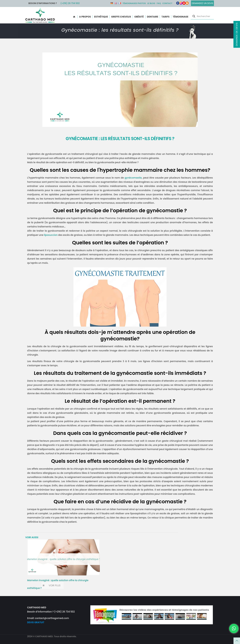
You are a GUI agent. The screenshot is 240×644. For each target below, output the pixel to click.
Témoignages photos (134, 3)
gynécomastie (133, 178)
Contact (167, 3)
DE (112, 3)
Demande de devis (237, 34)
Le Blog (151, 3)
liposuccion (51, 235)
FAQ (159, 3)
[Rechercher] (202, 16)
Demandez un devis (202, 3)
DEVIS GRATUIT (36, 622)
